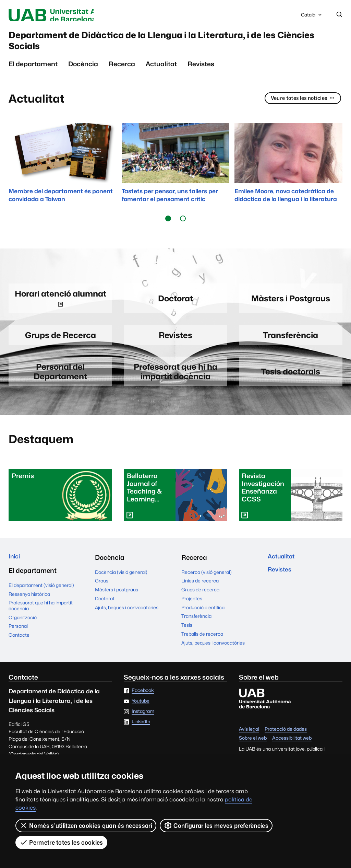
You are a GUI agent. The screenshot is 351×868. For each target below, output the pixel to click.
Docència (83, 72)
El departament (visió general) (41, 598)
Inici (15, 568)
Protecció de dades (286, 740)
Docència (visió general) (121, 583)
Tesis (187, 636)
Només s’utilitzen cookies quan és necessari (86, 825)
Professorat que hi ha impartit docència (41, 618)
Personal (18, 639)
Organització (23, 630)
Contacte (19, 648)
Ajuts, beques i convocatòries (127, 618)
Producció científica (203, 618)
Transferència (196, 627)
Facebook (143, 702)
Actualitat (161, 72)
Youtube (141, 712)
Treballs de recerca (202, 645)
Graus (102, 592)
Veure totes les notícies (301, 106)
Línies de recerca (200, 592)
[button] (168, 226)
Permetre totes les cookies (61, 842)
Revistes (201, 72)
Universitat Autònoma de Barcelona (69, 15)
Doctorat (105, 610)
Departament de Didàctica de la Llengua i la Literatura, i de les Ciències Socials (174, 45)
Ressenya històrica (29, 607)
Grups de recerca (200, 601)
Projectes (192, 610)
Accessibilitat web (292, 749)
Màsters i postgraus (117, 601)
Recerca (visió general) (207, 583)
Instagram (143, 723)
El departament (33, 72)
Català (312, 17)
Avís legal (249, 740)
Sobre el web (253, 749)
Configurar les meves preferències (216, 825)
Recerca (122, 72)
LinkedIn (141, 733)
